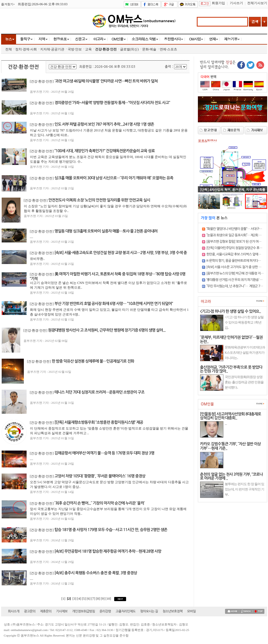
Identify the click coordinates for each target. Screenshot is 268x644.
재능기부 (231, 39)
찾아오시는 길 (149, 611)
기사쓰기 (236, 3)
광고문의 (30, 611)
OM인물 (118, 39)
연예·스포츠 (168, 49)
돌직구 (25, 39)
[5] (84, 599)
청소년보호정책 (172, 611)
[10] (109, 599)
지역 (42, 39)
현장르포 (60, 39)
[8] (99, 599)
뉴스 (9, 39)
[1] (63, 599)
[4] (80, 599)
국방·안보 (75, 49)
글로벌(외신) (129, 49)
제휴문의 (46, 611)
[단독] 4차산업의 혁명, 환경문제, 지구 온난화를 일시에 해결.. (233, 192)
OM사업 (195, 39)
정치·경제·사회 (26, 49)
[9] (103, 599)
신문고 (80, 39)
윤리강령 (105, 611)
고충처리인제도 (126, 611)
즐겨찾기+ (8, 4)
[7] (94, 599)
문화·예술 (149, 49)
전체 (9, 49)
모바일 (191, 611)
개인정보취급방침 (83, 611)
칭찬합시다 (172, 39)
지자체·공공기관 (52, 49)
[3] (75, 599)
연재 (212, 39)
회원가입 (218, 3)
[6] (89, 599)
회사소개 (14, 611)
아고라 (98, 39)
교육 (88, 49)
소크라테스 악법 (144, 39)
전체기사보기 (257, 3)
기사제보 (62, 611)
